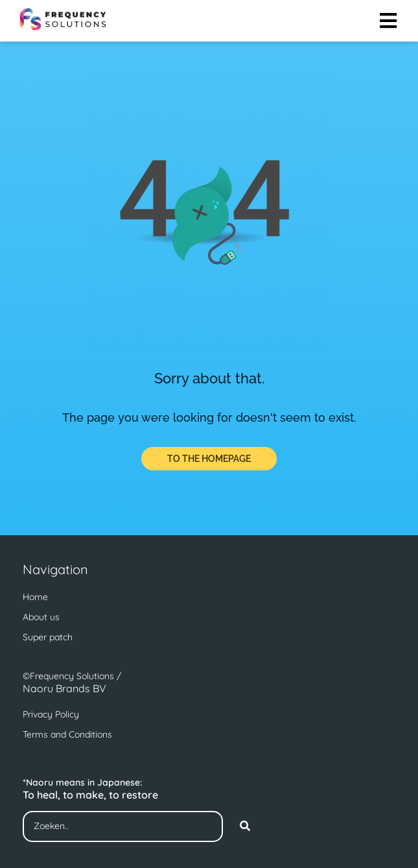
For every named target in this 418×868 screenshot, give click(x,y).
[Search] (245, 826)
